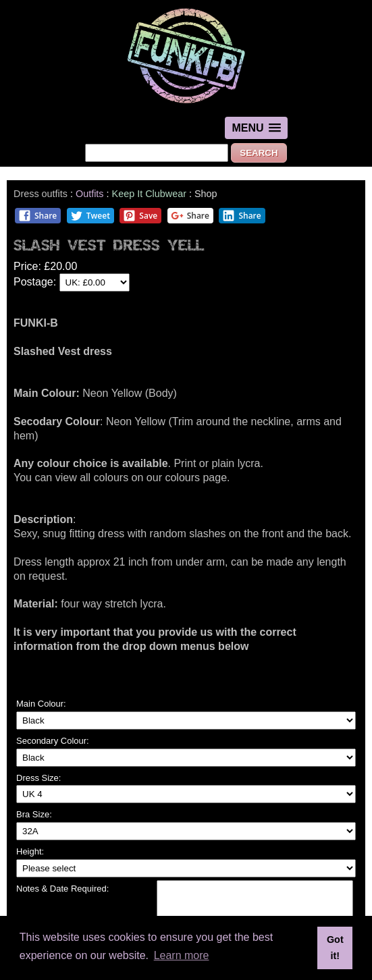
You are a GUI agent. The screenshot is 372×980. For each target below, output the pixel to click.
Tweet (90, 216)
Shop (206, 194)
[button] (256, 128)
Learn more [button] (182, 955)
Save (140, 216)
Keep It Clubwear (149, 194)
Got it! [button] (335, 948)
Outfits (90, 194)
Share (37, 216)
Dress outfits (41, 194)
